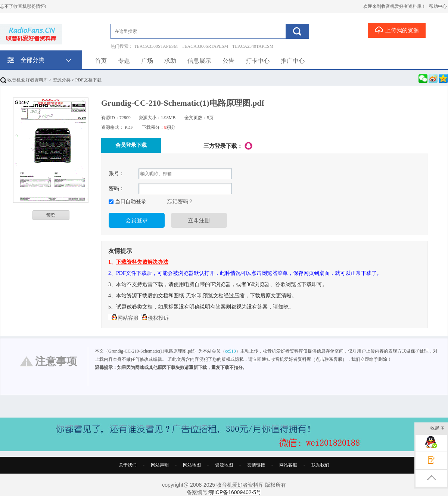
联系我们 (320, 465)
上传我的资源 (397, 30)
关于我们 (128, 465)
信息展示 (199, 61)
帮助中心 (438, 6)
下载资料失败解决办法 (142, 262)
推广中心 (293, 61)
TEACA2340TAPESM (253, 46)
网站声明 (160, 465)
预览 (51, 215)
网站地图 (192, 465)
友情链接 (256, 465)
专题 (124, 61)
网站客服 (123, 318)
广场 (147, 61)
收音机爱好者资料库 (24, 80)
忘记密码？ (180, 201)
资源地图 (224, 465)
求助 (170, 61)
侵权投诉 (154, 318)
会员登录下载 (131, 145)
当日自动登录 (130, 201)
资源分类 (62, 80)
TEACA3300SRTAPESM (205, 46)
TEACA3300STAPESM (156, 46)
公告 (228, 61)
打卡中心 (258, 61)
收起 (437, 429)
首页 (101, 61)
